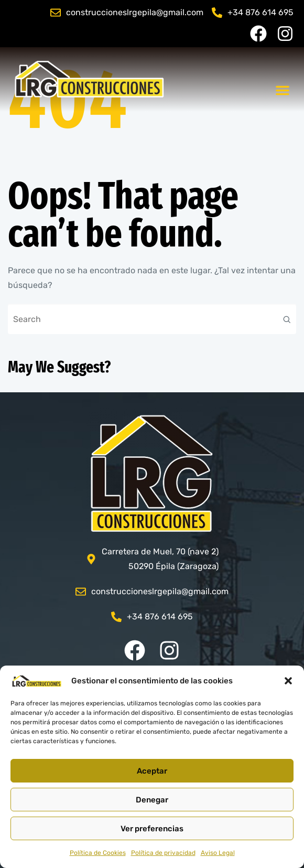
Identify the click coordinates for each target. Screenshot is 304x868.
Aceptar (152, 771)
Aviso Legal (218, 853)
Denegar (152, 800)
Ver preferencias (152, 829)
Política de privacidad (163, 853)
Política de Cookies (98, 853)
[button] (288, 681)
